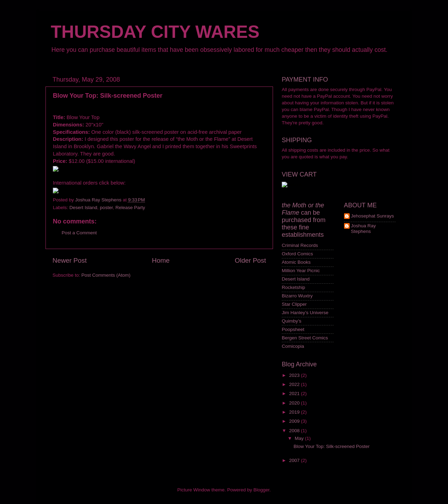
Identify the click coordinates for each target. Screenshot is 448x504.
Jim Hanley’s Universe (305, 313)
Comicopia (293, 346)
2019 (295, 412)
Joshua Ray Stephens (363, 229)
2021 (295, 393)
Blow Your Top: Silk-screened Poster (332, 446)
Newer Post (70, 260)
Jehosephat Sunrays (373, 216)
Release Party (130, 208)
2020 (295, 403)
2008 (295, 431)
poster (106, 208)
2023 (295, 375)
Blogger (261, 490)
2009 (295, 421)
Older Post (250, 260)
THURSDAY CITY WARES (155, 32)
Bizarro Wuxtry (297, 296)
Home (161, 260)
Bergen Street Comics (305, 338)
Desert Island (83, 208)
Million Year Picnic (301, 271)
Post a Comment (79, 233)
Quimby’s (292, 321)
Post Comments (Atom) (106, 275)
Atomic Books (296, 262)
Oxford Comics (297, 254)
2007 (295, 460)
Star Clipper (294, 304)
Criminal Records (300, 245)
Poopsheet (293, 329)
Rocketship (293, 287)
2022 (295, 384)
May (300, 438)
